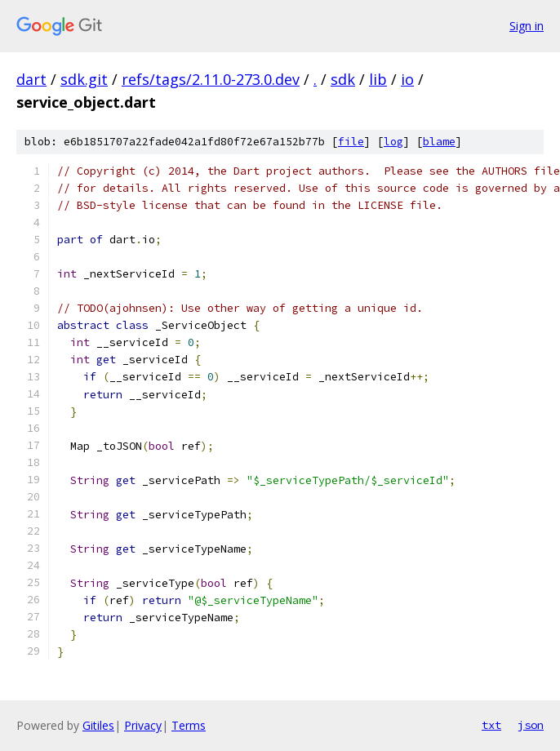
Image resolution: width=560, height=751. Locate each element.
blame (439, 142)
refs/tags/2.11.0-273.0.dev (211, 79)
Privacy (143, 725)
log (393, 142)
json (531, 725)
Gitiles (98, 725)
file (351, 142)
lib (378, 79)
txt (491, 725)
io (407, 79)
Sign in (527, 26)
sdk (343, 79)
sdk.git (84, 79)
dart (31, 79)
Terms (189, 725)
